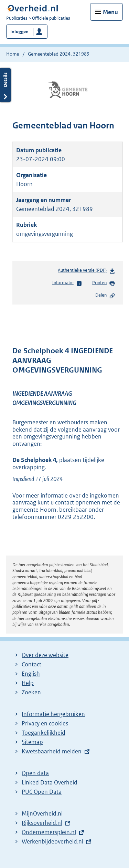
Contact (31, 664)
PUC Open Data (42, 792)
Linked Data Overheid (50, 782)
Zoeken (31, 692)
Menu (110, 12)
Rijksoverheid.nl (42, 823)
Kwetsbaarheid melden (52, 751)
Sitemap (32, 742)
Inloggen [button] (19, 32)
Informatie (67, 283)
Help (28, 683)
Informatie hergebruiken (53, 714)
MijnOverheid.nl (42, 813)
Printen (104, 283)
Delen (105, 296)
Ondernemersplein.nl (49, 832)
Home (13, 54)
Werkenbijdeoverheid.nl (52, 841)
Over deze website (45, 655)
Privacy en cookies (45, 723)
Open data (35, 773)
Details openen (6, 85)
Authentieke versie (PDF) (87, 272)
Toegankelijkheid (44, 733)
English (31, 674)
